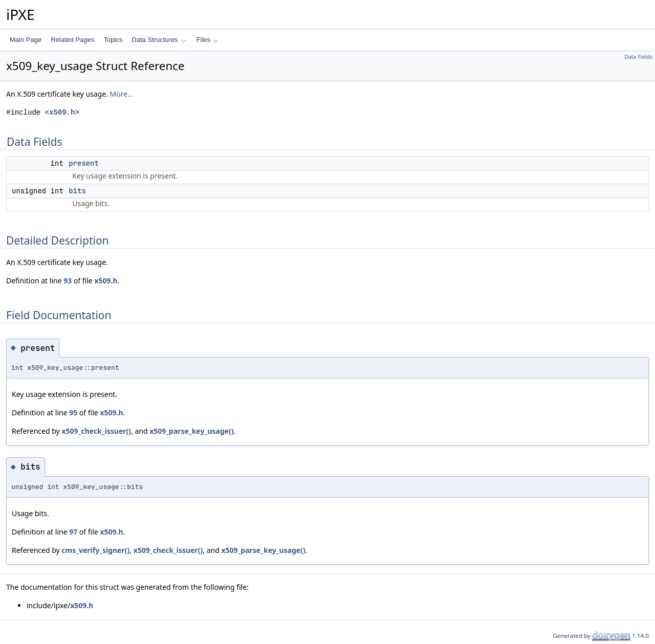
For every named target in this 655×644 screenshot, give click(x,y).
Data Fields (638, 57)
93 (68, 281)
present (84, 163)
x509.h (62, 112)
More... (122, 94)
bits (77, 191)
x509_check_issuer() (96, 431)
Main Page (26, 40)
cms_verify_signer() (95, 550)
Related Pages (72, 40)
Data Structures (159, 40)
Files (208, 40)
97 (73, 532)
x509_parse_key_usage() (191, 431)
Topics (113, 40)
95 (73, 413)
